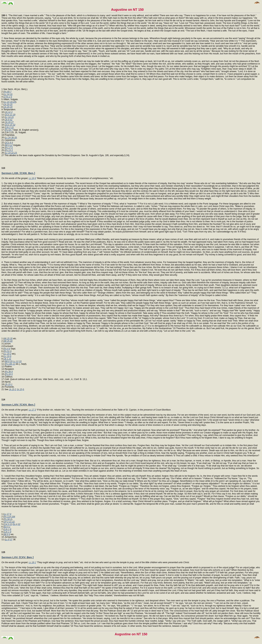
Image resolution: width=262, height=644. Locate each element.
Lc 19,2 (8, 354)
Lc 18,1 (32, 562)
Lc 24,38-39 (11, 138)
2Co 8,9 (9, 143)
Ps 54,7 (9, 130)
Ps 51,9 (8, 351)
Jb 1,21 (8, 359)
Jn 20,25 (8, 104)
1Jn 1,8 (8, 529)
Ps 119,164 (10, 517)
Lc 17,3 (32, 410)
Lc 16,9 (32, 178)
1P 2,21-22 (9, 522)
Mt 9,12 (9, 145)
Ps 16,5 (9, 374)
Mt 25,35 (8, 339)
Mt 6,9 (7, 534)
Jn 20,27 (9, 122)
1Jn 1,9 (8, 532)
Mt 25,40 (8, 341)
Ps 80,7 (8, 92)
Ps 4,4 (7, 349)
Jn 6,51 (9, 120)
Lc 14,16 (8, 94)
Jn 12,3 (9, 112)
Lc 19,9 (8, 356)
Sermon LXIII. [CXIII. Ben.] (18, 173)
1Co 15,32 (10, 125)
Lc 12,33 (17, 361)
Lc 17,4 (8, 514)
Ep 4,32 (16, 524)
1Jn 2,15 (9, 127)
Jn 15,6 (20, 389)
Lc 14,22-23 (11, 153)
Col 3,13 (8, 524)
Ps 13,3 (9, 150)
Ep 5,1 (7, 527)
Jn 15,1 (9, 384)
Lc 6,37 (9, 540)
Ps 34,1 (8, 519)
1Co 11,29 (10, 115)
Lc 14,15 (9, 117)
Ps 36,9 (9, 372)
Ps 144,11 (10, 364)
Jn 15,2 (12, 389)
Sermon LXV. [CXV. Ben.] (17, 557)
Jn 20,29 (8, 107)
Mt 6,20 (9, 361)
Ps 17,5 (9, 148)
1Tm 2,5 (8, 97)
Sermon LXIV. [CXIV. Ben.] (18, 405)
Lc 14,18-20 (10, 102)
